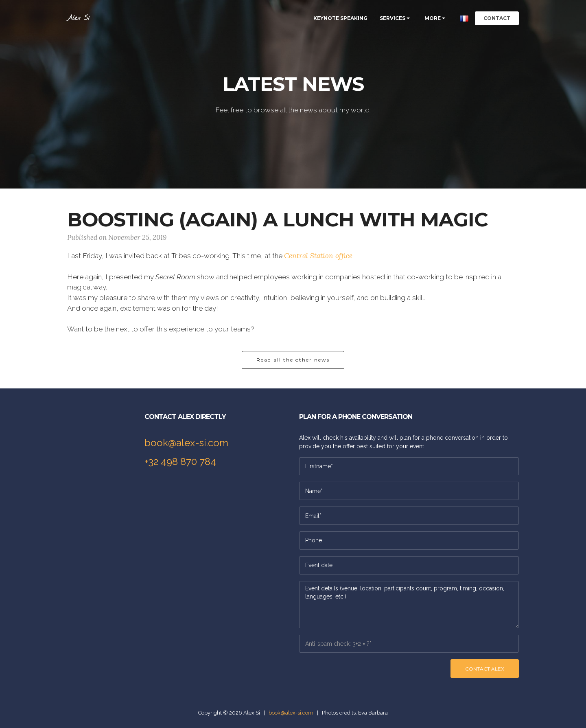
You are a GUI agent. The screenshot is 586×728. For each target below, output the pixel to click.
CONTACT (497, 18)
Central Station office (318, 256)
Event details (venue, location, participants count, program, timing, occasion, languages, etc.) (409, 605)
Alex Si (78, 18)
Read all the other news (293, 360)
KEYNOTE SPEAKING (340, 18)
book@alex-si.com (186, 443)
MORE (433, 18)
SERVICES (392, 18)
